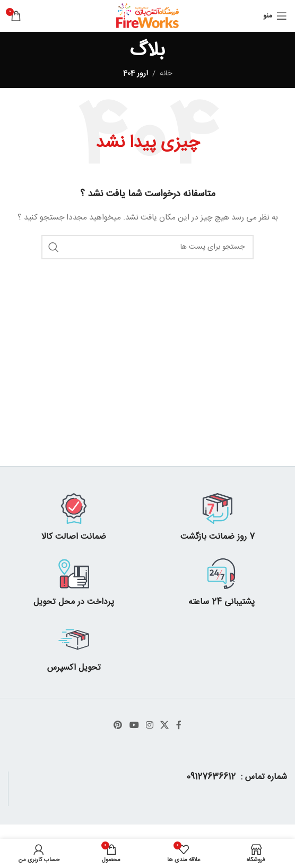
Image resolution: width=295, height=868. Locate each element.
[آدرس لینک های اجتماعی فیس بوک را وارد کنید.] (179, 726)
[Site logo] (148, 16)
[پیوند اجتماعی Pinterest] (118, 726)
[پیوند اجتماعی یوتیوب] (134, 726)
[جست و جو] (147, 247)
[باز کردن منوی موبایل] (275, 16)
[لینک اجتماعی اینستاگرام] (149, 726)
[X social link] (165, 726)
